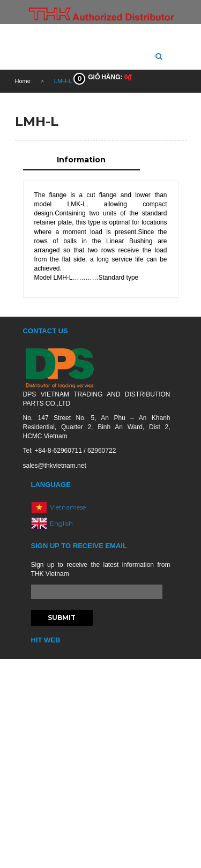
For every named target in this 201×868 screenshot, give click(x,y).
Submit (62, 618)
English (61, 523)
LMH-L (37, 121)
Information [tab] (81, 160)
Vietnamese (68, 507)
